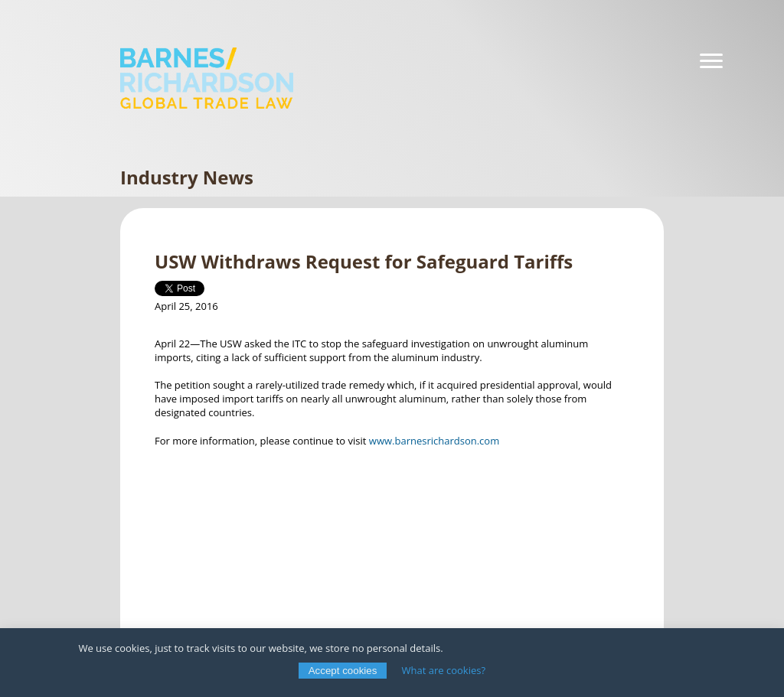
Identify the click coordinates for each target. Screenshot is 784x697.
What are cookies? (444, 670)
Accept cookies (343, 671)
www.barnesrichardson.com (434, 441)
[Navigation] (711, 61)
